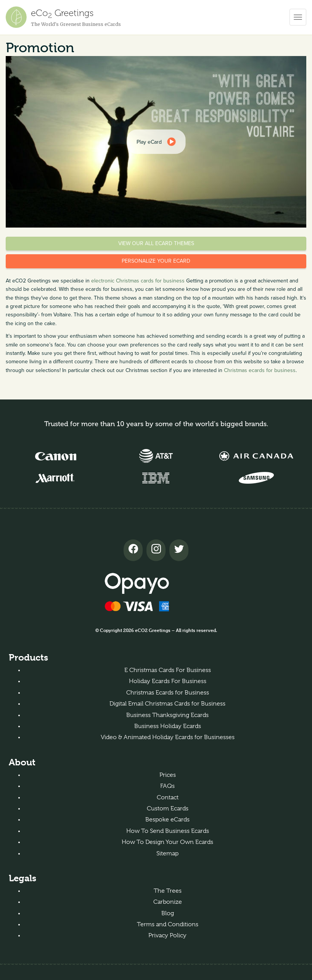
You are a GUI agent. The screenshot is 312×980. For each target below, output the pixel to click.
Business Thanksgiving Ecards (167, 715)
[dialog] (156, 142)
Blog (168, 913)
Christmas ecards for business (260, 370)
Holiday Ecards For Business (168, 681)
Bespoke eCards (167, 820)
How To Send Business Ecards (168, 831)
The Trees (168, 891)
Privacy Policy (167, 935)
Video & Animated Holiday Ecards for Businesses (168, 737)
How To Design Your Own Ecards (167, 842)
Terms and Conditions (168, 924)
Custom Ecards (168, 808)
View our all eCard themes (156, 243)
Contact (168, 797)
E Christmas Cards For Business (168, 670)
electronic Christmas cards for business (138, 281)
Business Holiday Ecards (168, 726)
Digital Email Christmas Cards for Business (167, 704)
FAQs (167, 786)
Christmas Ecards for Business (168, 693)
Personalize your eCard (156, 261)
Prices (168, 775)
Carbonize (168, 902)
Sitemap (167, 853)
